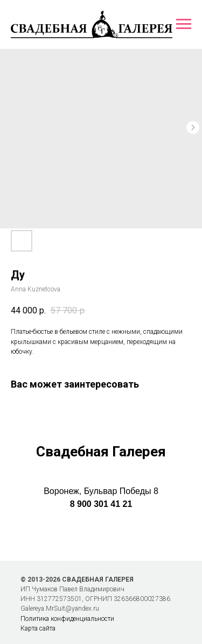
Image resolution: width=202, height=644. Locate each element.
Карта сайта (38, 628)
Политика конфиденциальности (67, 619)
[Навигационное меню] (184, 24)
